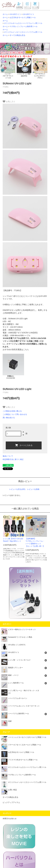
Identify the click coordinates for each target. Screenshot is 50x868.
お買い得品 (9, 791)
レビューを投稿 (33, 489)
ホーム (5, 14)
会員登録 (19, 7)
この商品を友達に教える (12, 411)
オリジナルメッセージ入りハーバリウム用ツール (23, 32)
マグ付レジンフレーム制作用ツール (24, 27)
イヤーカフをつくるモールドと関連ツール (21, 746)
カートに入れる (24, 445)
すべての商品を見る (18, 35)
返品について (8, 456)
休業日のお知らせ (10, 819)
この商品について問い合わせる (15, 414)
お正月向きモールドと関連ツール (23, 18)
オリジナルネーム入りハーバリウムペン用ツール (23, 23)
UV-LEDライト (15, 14)
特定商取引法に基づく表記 (13, 459)
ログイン (27, 7)
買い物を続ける (9, 418)
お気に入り (9, 102)
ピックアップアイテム (11, 803)
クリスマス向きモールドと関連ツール (19, 761)
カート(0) (35, 7)
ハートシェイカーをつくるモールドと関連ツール (24, 738)
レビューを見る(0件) (17, 489)
